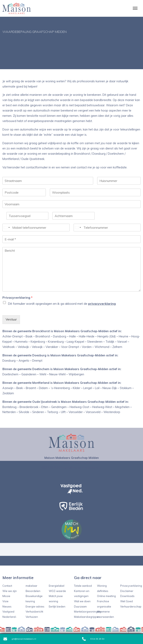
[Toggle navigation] (135, 8)
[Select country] (7, 228)
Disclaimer (127, 591)
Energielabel (57, 586)
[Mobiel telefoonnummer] (36, 228)
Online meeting (106, 596)
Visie (5, 601)
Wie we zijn (10, 591)
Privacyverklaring (17, 297)
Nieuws (7, 606)
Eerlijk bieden (57, 606)
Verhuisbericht (34, 612)
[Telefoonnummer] (107, 228)
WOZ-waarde (57, 591)
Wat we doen (82, 601)
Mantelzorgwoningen (87, 612)
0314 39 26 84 (93, 639)
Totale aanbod (83, 586)
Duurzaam (80, 606)
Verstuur (11, 319)
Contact (7, 586)
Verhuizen (32, 617)
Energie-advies (35, 606)
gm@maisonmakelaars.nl (20, 639)
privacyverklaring (102, 304)
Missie (6, 596)
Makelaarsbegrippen (87, 617)
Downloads (127, 596)
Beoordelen (33, 591)
